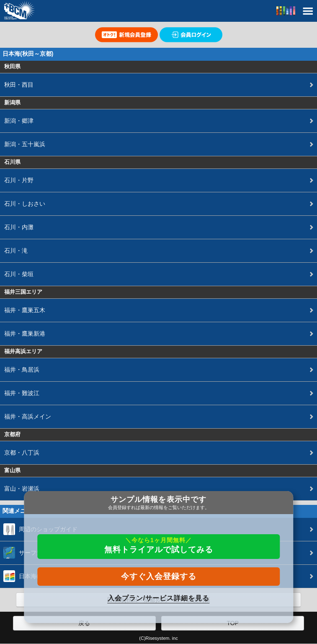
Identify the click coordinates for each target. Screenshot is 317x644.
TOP (233, 623)
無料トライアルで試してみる (158, 545)
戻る (84, 623)
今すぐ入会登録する (159, 576)
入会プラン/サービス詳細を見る (158, 598)
